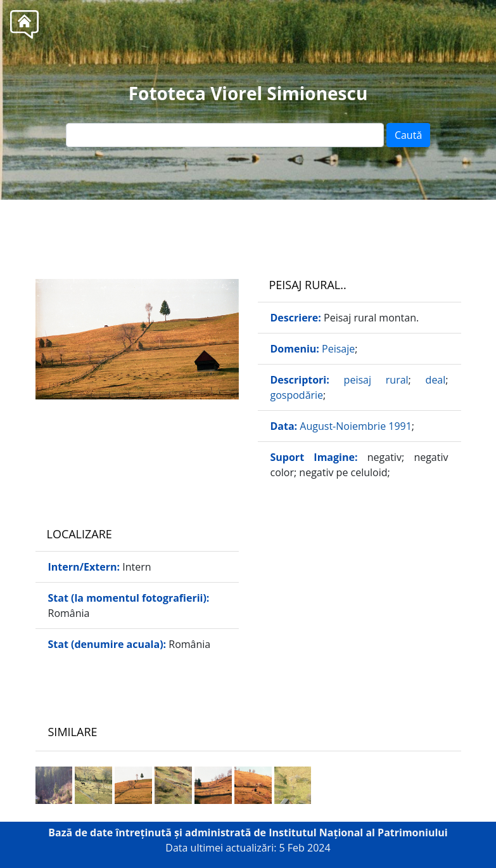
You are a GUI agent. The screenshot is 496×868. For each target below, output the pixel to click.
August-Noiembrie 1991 (356, 426)
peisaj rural (376, 380)
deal (436, 380)
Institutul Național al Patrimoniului (358, 832)
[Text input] (225, 135)
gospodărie (297, 395)
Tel (271, 228)
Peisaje (338, 349)
